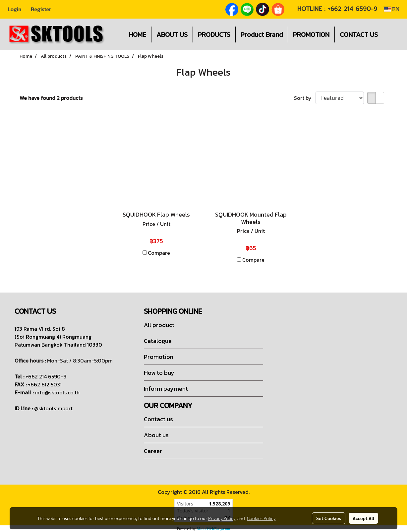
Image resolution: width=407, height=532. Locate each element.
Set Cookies (329, 518)
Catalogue (158, 341)
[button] (393, 34)
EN (391, 9)
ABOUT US (172, 34)
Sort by (305, 98)
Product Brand (262, 34)
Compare (159, 253)
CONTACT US (359, 34)
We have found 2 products (51, 98)
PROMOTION (311, 34)
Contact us (158, 419)
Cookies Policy (261, 518)
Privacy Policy (222, 518)
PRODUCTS (214, 34)
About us (156, 435)
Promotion (159, 357)
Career (153, 451)
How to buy (159, 373)
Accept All (363, 518)
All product (159, 325)
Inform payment (166, 389)
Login (14, 9)
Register (41, 9)
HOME (138, 34)
